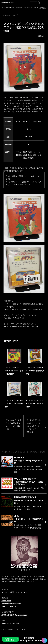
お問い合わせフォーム (15, 581)
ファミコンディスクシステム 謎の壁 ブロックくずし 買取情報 (14, 425)
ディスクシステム (11, 15)
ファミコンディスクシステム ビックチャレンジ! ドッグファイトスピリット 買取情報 (34, 426)
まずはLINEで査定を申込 (10, 639)
